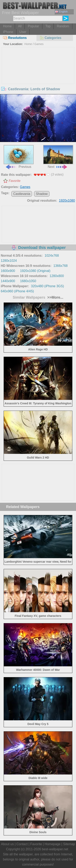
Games (39, 44)
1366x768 (60, 266)
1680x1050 (28, 281)
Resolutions (15, 38)
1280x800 (57, 276)
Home (7, 26)
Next (58, 157)
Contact (22, 844)
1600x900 (8, 271)
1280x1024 (9, 261)
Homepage (52, 844)
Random (63, 26)
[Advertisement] (38, 78)
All (20, 26)
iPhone (8, 32)
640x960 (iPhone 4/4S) (17, 291)
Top (48, 26)
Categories (50, 38)
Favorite (15, 181)
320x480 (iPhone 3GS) (48, 286)
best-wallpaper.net (55, 849)
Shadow (42, 194)
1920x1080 (67, 201)
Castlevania (22, 194)
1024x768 (52, 256)
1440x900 (8, 281)
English (61, 12)
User (23, 32)
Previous (19, 157)
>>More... (55, 297)
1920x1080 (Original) (35, 271)
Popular (33, 26)
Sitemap (69, 844)
